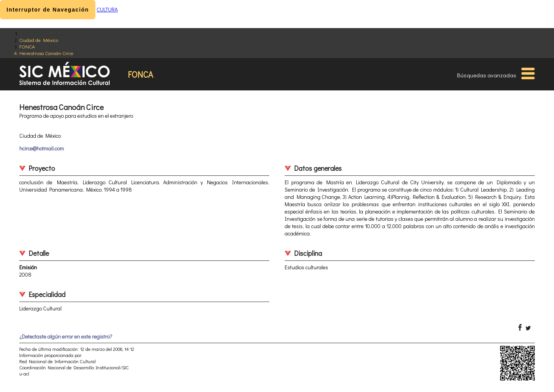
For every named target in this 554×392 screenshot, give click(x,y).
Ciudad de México (39, 40)
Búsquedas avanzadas (487, 75)
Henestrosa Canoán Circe (46, 53)
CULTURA (107, 9)
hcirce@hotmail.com (42, 148)
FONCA (27, 46)
